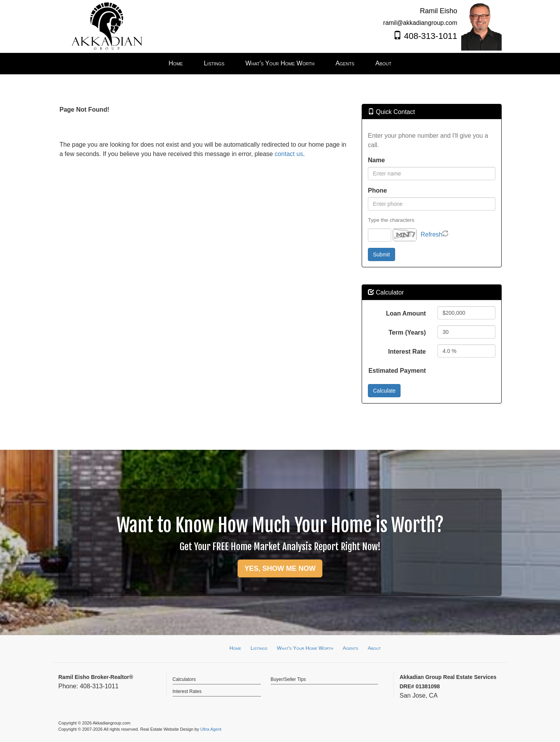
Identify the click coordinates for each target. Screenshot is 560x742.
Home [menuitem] (176, 63)
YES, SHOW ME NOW (280, 568)
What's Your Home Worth (305, 648)
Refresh (431, 234)
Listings (259, 648)
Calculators (184, 679)
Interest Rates (187, 691)
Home (235, 648)
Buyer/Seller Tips (288, 679)
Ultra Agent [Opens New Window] (211, 729)
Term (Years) (407, 332)
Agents (350, 648)
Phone (377, 190)
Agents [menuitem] (345, 63)
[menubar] (280, 64)
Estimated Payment (397, 371)
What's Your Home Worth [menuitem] (280, 63)
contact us (289, 154)
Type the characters (391, 220)
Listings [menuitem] (214, 63)
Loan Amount (406, 313)
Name (376, 160)
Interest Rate (407, 352)
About (374, 648)
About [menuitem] (383, 63)
